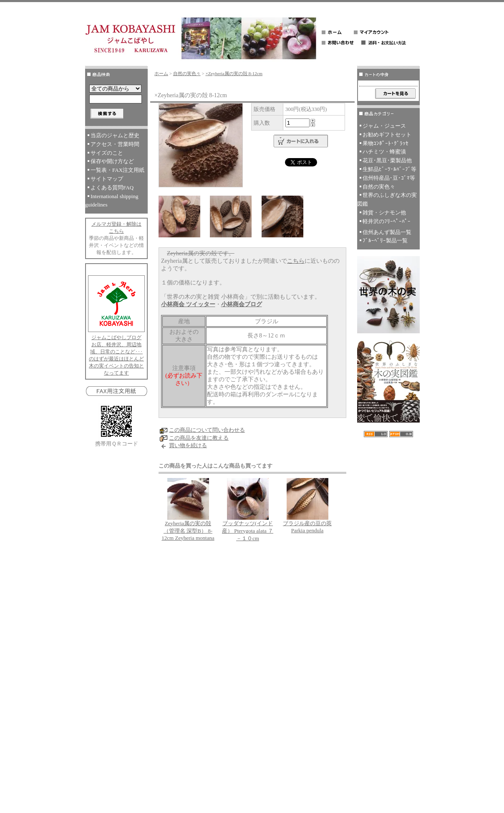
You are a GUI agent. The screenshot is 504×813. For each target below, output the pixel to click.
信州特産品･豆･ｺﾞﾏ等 (389, 178)
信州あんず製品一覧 (387, 232)
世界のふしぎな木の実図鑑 (387, 199)
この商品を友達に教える (199, 438)
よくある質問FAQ (112, 188)
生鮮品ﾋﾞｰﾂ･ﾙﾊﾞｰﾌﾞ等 (389, 169)
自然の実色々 (187, 73)
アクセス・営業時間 (115, 144)
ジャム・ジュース (384, 126)
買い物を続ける (188, 445)
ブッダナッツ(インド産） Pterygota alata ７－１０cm (248, 531)
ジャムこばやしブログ (116, 337)
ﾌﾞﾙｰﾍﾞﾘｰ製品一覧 (385, 240)
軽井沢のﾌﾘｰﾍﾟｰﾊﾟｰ (387, 221)
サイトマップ (107, 179)
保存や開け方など (112, 161)
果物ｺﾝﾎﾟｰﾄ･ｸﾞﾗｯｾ (386, 143)
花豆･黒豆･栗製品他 (387, 160)
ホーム (161, 73)
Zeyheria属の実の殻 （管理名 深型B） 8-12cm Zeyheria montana (188, 531)
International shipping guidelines (112, 201)
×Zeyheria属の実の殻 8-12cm (234, 73)
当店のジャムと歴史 (115, 135)
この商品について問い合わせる (207, 430)
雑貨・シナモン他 (384, 213)
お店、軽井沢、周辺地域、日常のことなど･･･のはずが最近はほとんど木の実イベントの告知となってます (116, 359)
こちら (296, 261)
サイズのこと (107, 153)
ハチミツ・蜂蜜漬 (384, 152)
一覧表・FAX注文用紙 (117, 170)
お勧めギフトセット (387, 135)
